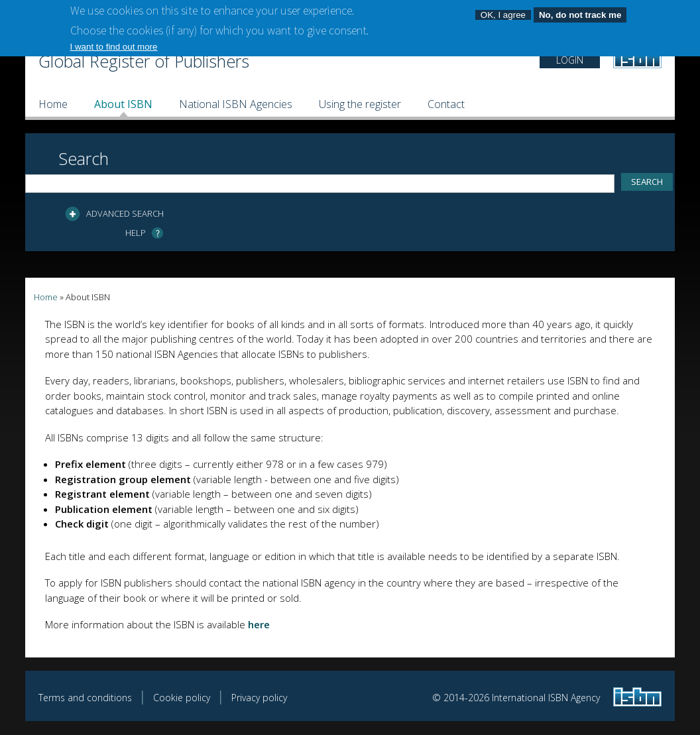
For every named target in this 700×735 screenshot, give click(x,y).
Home (53, 104)
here (259, 624)
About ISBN (123, 104)
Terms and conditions (85, 698)
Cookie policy (182, 698)
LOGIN (570, 60)
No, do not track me (580, 10)
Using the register (360, 104)
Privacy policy (259, 698)
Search (84, 158)
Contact (446, 104)
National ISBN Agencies (236, 104)
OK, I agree (503, 10)
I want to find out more (114, 41)
